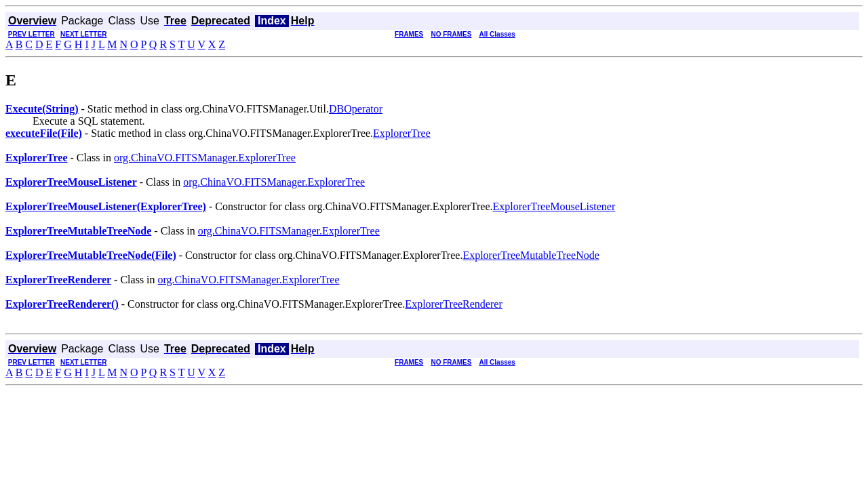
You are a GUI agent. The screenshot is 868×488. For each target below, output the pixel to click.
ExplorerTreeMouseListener (554, 206)
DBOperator (356, 109)
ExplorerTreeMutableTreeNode (531, 255)
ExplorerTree (402, 133)
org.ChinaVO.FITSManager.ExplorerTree (205, 158)
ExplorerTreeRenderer (453, 304)
